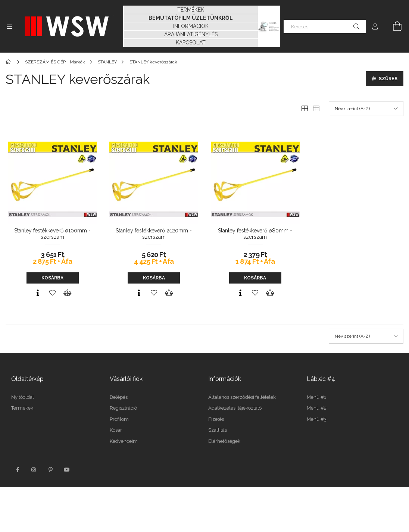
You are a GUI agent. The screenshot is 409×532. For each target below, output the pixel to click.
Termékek (22, 408)
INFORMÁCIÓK (191, 26)
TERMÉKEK (191, 10)
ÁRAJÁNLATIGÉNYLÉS (191, 34)
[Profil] (375, 26)
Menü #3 (317, 419)
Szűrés (388, 79)
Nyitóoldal (23, 397)
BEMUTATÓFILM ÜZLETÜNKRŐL (191, 18)
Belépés (119, 397)
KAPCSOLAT (191, 43)
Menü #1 (316, 397)
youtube (67, 470)
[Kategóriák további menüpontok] (9, 26)
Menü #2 (317, 408)
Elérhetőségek (224, 441)
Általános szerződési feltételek (242, 397)
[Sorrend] (366, 109)
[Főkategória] (10, 62)
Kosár (116, 430)
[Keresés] (325, 26)
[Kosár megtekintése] (393, 26)
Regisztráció (123, 408)
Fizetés (216, 419)
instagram (34, 470)
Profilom (119, 419)
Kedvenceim (124, 441)
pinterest (50, 470)
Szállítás (218, 430)
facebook (18, 470)
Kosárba (52, 278)
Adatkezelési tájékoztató (235, 408)
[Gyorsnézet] (38, 293)
